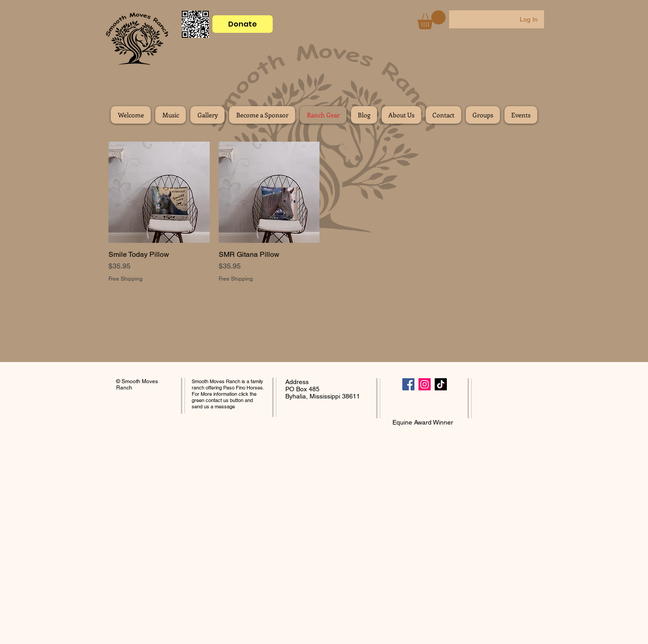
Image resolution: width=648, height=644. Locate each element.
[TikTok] (441, 384)
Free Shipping (126, 279)
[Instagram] (425, 384)
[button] (431, 20)
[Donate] (243, 24)
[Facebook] (408, 384)
